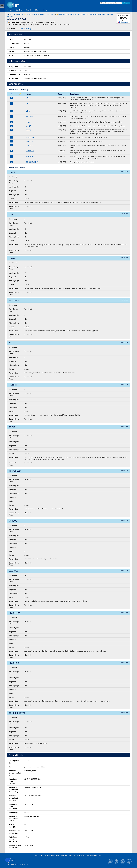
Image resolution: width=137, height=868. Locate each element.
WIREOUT (30, 141)
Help (45, 10)
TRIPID (28, 130)
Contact (46, 855)
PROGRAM (30, 117)
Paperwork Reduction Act (95, 855)
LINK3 (28, 98)
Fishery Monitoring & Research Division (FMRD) (41, 14)
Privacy (76, 855)
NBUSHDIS (30, 156)
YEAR (28, 122)
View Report (124, 22)
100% (123, 18)
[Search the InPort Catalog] (111, 3)
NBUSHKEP (30, 151)
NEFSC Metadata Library (16, 14)
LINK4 (28, 111)
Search (29, 10)
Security (83, 855)
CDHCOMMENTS (32, 162)
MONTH (29, 126)
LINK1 (28, 103)
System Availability (67, 855)
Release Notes (55, 855)
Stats (37, 10)
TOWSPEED (30, 137)
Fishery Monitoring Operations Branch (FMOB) (72, 14)
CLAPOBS (29, 145)
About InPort (39, 855)
